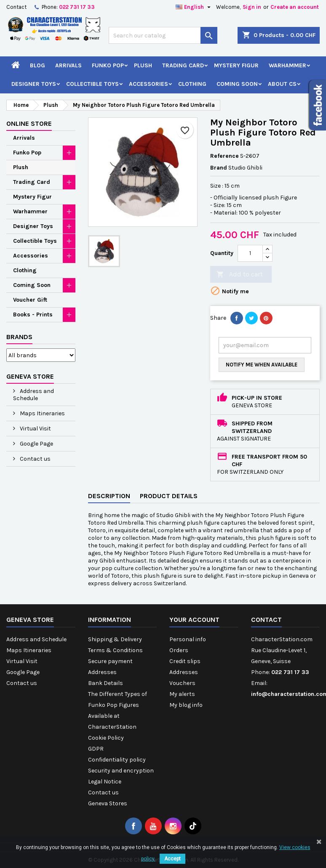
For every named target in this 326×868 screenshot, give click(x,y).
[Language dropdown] (194, 7)
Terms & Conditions (115, 650)
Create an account (295, 7)
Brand (219, 168)
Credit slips (185, 661)
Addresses (102, 672)
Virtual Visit (35, 429)
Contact (16, 7)
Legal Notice (105, 782)
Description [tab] (109, 496)
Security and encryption (121, 771)
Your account (194, 620)
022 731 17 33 (77, 7)
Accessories (148, 84)
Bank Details (106, 683)
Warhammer (287, 65)
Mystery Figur (236, 65)
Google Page (36, 444)
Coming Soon (237, 84)
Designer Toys (34, 84)
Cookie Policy (106, 738)
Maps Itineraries (42, 413)
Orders (179, 650)
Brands (19, 337)
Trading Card (183, 65)
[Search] (163, 35)
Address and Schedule (33, 395)
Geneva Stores (108, 803)
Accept (172, 859)
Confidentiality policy (117, 760)
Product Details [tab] (169, 496)
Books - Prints (33, 315)
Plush (143, 65)
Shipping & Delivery (115, 639)
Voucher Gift (30, 300)
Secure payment (110, 661)
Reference (224, 156)
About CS (282, 84)
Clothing (192, 84)
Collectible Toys (92, 84)
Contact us (35, 459)
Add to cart (240, 275)
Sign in (252, 7)
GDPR (96, 749)
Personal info (188, 639)
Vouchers (182, 683)
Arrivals (68, 65)
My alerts (182, 694)
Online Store (29, 123)
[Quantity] (250, 253)
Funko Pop (108, 65)
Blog (37, 65)
